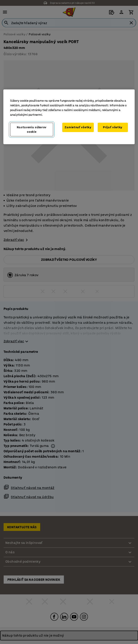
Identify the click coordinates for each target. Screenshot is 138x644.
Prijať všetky (113, 127)
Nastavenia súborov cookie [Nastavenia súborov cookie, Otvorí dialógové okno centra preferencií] (32, 129)
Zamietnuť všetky (78, 127)
